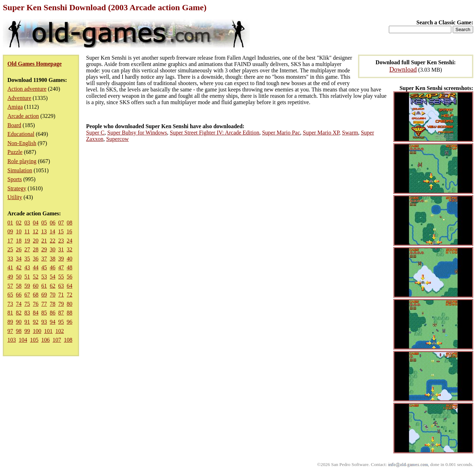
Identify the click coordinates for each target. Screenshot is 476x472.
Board (14, 125)
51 (27, 277)
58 (19, 286)
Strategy (17, 188)
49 (10, 277)
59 (27, 286)
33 (10, 259)
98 (19, 331)
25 (10, 249)
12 (35, 231)
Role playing (22, 161)
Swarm (350, 133)
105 (34, 340)
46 (53, 267)
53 (44, 277)
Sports (15, 179)
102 (60, 331)
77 (44, 304)
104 (23, 340)
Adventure (19, 98)
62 (53, 286)
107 (57, 340)
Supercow (118, 139)
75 (27, 304)
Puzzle (15, 152)
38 (53, 259)
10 (19, 231)
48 (70, 267)
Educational (21, 134)
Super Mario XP (321, 133)
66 (19, 295)
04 (36, 223)
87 (61, 313)
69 (44, 295)
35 (27, 259)
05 (44, 223)
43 (27, 267)
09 (10, 231)
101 (48, 331)
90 (19, 322)
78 (53, 304)
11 (27, 231)
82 (19, 313)
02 (19, 223)
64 (70, 286)
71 (61, 295)
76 (36, 304)
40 (70, 259)
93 (44, 322)
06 (53, 223)
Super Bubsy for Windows (137, 133)
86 (53, 313)
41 (10, 267)
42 (19, 267)
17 (10, 241)
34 (19, 259)
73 (10, 304)
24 (70, 241)
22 (53, 241)
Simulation (20, 170)
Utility (15, 197)
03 (27, 223)
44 (36, 267)
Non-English (22, 143)
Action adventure (27, 89)
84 (36, 313)
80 (70, 304)
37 (44, 259)
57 (10, 286)
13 (44, 231)
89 (10, 322)
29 (44, 249)
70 (53, 295)
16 (69, 231)
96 (70, 322)
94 (53, 322)
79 (61, 304)
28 (36, 249)
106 (46, 340)
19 (27, 241)
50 (19, 277)
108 (68, 340)
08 (70, 223)
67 (27, 295)
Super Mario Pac (281, 133)
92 (36, 322)
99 (27, 331)
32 (70, 249)
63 (61, 286)
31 (61, 249)
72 (70, 295)
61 (44, 286)
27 (27, 249)
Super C (95, 133)
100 (37, 331)
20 (36, 241)
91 (27, 322)
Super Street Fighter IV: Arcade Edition (214, 133)
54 (53, 277)
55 (61, 277)
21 (44, 241)
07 (61, 223)
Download (403, 69)
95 (61, 322)
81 (10, 313)
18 (19, 241)
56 (70, 277)
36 (36, 259)
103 (12, 340)
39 (61, 259)
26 (19, 249)
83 (27, 313)
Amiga (15, 107)
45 (44, 267)
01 (10, 223)
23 (61, 241)
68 (36, 295)
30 (53, 249)
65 (10, 295)
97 (10, 331)
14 (52, 231)
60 (36, 286)
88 (70, 313)
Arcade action (23, 116)
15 (61, 231)
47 (61, 267)
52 (36, 277)
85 (44, 313)
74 (19, 304)
